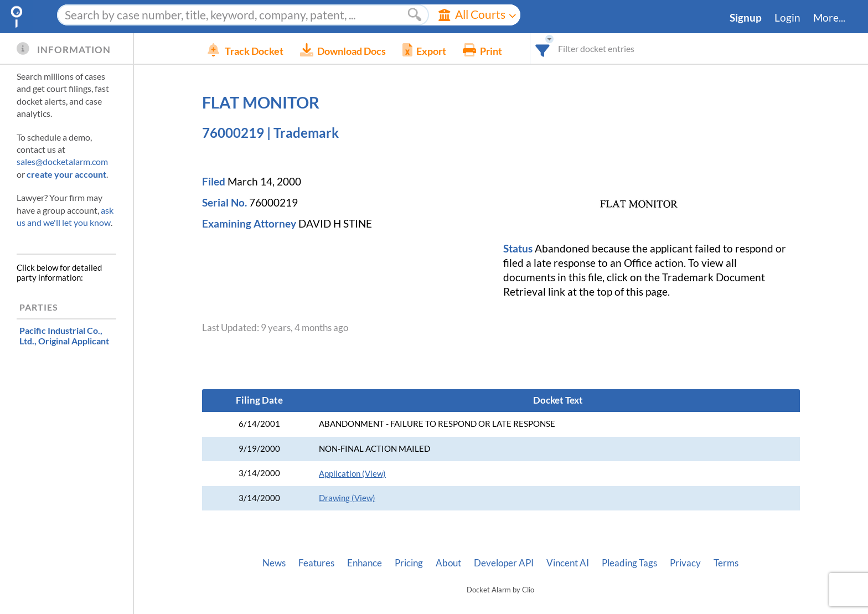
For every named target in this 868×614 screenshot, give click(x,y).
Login (787, 18)
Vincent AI (568, 563)
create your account (66, 174)
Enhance (365, 563)
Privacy (685, 563)
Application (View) (352, 474)
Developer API (504, 563)
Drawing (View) (347, 498)
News (274, 563)
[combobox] (559, 48)
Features (316, 563)
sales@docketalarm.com (62, 161)
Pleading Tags (629, 563)
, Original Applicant (64, 336)
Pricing (409, 563)
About (448, 563)
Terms (726, 563)
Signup (746, 18)
